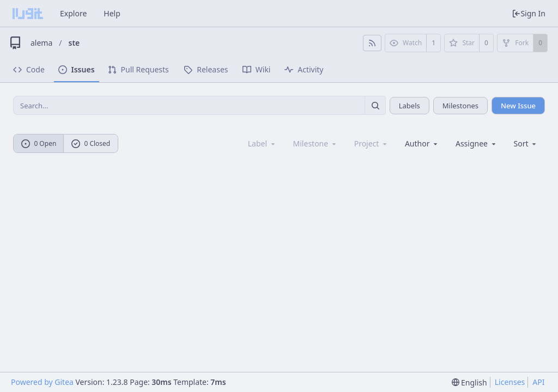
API (538, 382)
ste (74, 43)
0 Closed (91, 143)
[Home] (28, 14)
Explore (73, 13)
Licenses (510, 382)
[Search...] (375, 105)
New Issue (518, 106)
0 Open (39, 143)
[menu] (526, 143)
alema (41, 43)
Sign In (529, 13)
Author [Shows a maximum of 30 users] (422, 143)
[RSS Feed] (372, 43)
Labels (410, 106)
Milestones (460, 106)
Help (112, 13)
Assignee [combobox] (477, 143)
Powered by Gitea (42, 382)
